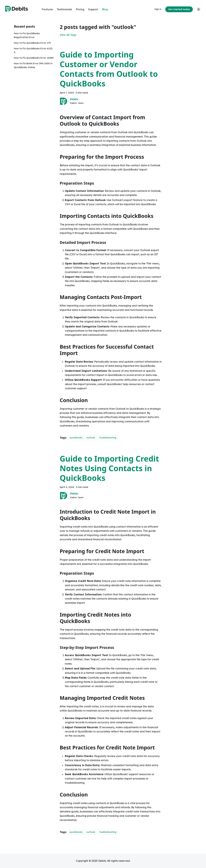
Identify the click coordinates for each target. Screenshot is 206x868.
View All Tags (68, 35)
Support (93, 9)
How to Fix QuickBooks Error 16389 (34, 58)
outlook (91, 438)
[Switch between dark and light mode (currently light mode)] (199, 9)
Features (47, 9)
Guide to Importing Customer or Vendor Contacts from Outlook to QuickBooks (109, 69)
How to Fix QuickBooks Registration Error (27, 35)
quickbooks (76, 438)
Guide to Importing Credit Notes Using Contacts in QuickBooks (109, 468)
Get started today (179, 9)
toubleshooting (108, 438)
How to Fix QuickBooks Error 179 (32, 43)
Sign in (158, 9)
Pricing (80, 9)
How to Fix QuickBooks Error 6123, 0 (33, 50)
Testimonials (64, 9)
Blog (105, 9)
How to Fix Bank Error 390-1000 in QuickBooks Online (33, 65)
